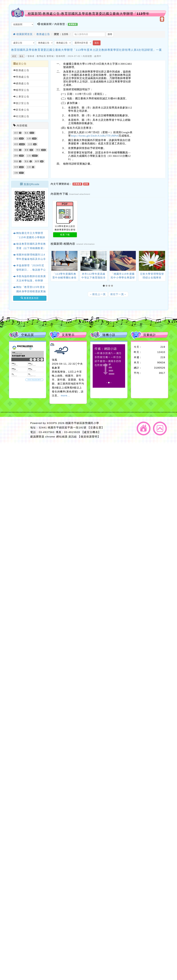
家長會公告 (21, 110)
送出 (97, 43)
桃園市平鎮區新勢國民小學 (82, 423)
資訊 (16, 139)
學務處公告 (21, 77)
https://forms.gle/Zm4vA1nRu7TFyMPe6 (95, 136)
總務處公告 (21, 83)
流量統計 (150, 335)
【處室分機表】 (91, 432)
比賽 (29, 139)
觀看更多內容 (30, 298)
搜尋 (110, 34)
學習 (38, 150)
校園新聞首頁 (23, 34)
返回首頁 (144, 428)
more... (65, 396)
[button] (104, 286)
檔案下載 (65, 235)
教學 (37, 161)
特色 (16, 150)
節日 (16, 133)
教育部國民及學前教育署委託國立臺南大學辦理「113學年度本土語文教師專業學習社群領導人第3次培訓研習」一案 (87, 50)
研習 (14, 56)
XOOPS (52, 423)
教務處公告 (43, 34)
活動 (16, 173)
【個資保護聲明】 (89, 437)
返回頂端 (160, 428)
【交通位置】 (96, 427)
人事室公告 (21, 97)
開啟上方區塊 (162, 19)
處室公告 (20, 64)
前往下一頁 (118, 294)
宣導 (16, 167)
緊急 (27, 161)
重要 (27, 150)
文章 (29, 167)
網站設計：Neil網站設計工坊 (19, 430)
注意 (30, 144)
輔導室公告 (21, 90)
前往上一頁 (98, 294)
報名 (22, 56)
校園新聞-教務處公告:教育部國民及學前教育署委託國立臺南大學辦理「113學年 (89, 14)
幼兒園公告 (21, 116)
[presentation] (54, 261)
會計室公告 (21, 103)
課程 (16, 156)
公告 (29, 156)
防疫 (16, 161)
